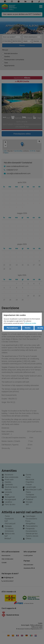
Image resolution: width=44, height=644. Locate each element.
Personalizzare (12, 328)
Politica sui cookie (30, 323)
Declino (28, 328)
